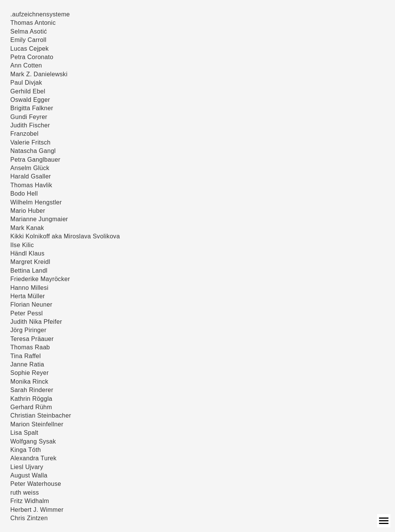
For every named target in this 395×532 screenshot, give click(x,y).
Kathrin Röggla (31, 399)
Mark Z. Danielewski (39, 74)
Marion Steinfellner (37, 424)
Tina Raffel (26, 356)
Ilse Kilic (22, 245)
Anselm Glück (30, 168)
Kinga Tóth (26, 450)
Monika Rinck (29, 382)
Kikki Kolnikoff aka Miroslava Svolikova (65, 236)
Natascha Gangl (33, 151)
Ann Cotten (26, 65)
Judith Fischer (30, 125)
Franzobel (24, 134)
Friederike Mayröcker (40, 279)
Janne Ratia (27, 364)
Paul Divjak (26, 83)
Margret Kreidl (30, 262)
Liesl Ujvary (27, 467)
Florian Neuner (31, 305)
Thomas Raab (30, 347)
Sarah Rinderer (32, 390)
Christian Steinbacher (41, 415)
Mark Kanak (27, 228)
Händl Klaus (27, 253)
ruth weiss (25, 493)
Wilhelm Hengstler (36, 202)
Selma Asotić (29, 31)
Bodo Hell (24, 194)
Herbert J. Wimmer (37, 510)
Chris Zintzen (29, 518)
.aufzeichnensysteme (40, 14)
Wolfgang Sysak (33, 441)
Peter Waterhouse (36, 484)
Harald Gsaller (31, 176)
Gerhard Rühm (31, 407)
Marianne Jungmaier (39, 219)
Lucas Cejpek (30, 49)
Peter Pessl (27, 313)
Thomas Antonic (33, 23)
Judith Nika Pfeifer (36, 322)
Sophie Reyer (30, 373)
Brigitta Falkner (32, 108)
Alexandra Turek (33, 458)
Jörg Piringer (28, 330)
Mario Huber (28, 211)
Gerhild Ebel (28, 91)
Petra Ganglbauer (35, 160)
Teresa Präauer (32, 339)
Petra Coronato (32, 57)
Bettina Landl (29, 271)
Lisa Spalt (24, 433)
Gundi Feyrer (29, 117)
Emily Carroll (28, 40)
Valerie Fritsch (31, 142)
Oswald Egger (30, 100)
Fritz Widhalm (30, 501)
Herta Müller (28, 296)
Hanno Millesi (29, 288)
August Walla (29, 475)
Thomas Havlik (31, 185)
